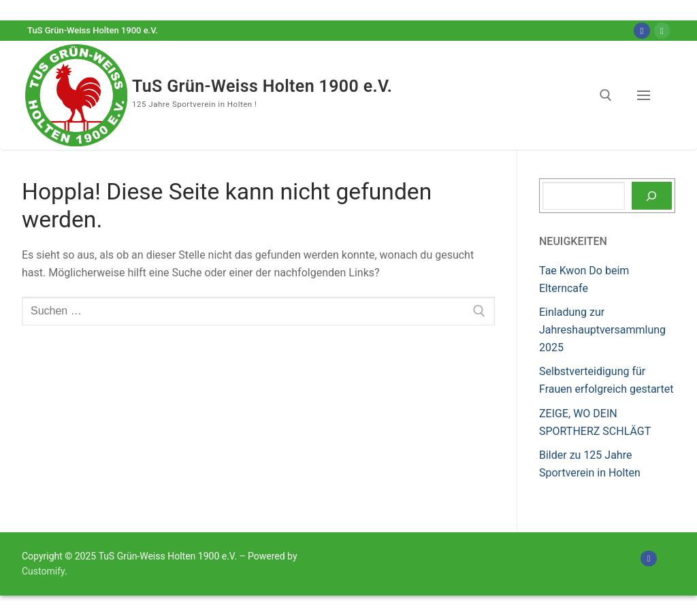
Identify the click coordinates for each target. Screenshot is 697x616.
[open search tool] (606, 95)
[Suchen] (652, 196)
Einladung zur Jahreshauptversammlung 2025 (602, 330)
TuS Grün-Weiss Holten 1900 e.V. (263, 86)
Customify (43, 571)
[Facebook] (642, 30)
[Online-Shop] (662, 30)
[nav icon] (646, 95)
